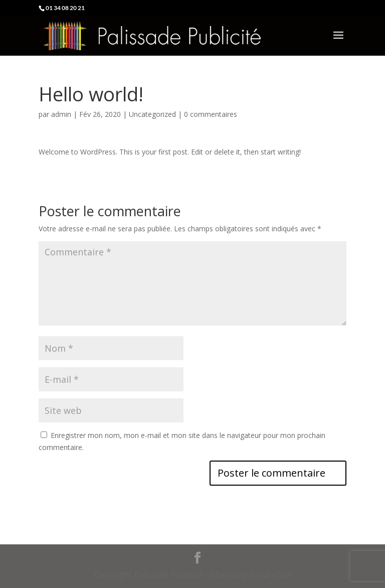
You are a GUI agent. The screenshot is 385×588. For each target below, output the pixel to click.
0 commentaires (211, 114)
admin (61, 114)
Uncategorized (152, 114)
